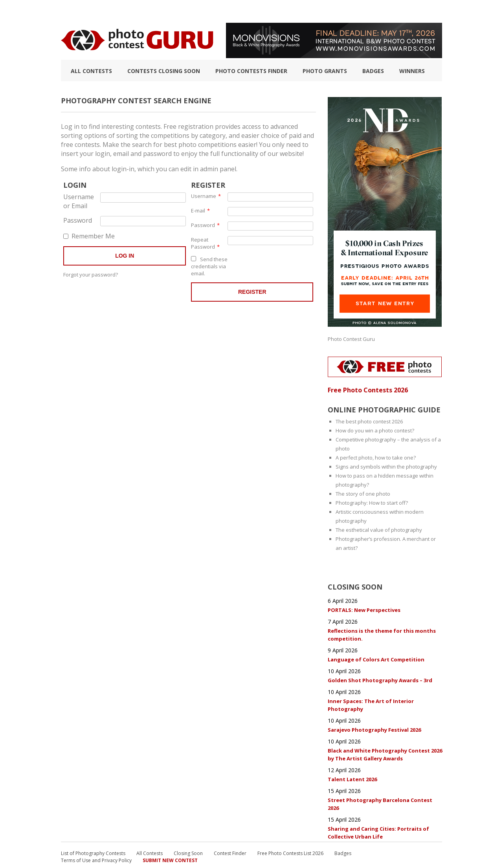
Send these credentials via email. (209, 265)
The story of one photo (363, 491)
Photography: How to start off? (372, 500)
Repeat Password (205, 242)
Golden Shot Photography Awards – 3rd (380, 670)
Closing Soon (188, 836)
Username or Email (79, 200)
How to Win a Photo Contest (219, 11)
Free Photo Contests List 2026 (290, 836)
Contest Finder (230, 836)
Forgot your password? (91, 272)
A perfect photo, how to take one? (376, 455)
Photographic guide (296, 11)
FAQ (339, 11)
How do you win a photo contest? (375, 428)
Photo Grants (325, 71)
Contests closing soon (164, 71)
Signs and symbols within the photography (386, 464)
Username (206, 195)
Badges (373, 71)
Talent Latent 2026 (353, 765)
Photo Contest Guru (351, 338)
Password (75, 219)
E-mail (200, 209)
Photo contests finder (251, 71)
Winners (412, 71)
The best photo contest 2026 (369, 419)
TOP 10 (69, 11)
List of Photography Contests (129, 11)
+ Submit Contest (417, 11)
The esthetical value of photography (379, 527)
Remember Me (89, 234)
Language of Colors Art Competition (376, 651)
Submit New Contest (170, 843)
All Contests (91, 71)
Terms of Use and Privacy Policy (96, 843)
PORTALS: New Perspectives (364, 604)
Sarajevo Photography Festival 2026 (374, 718)
